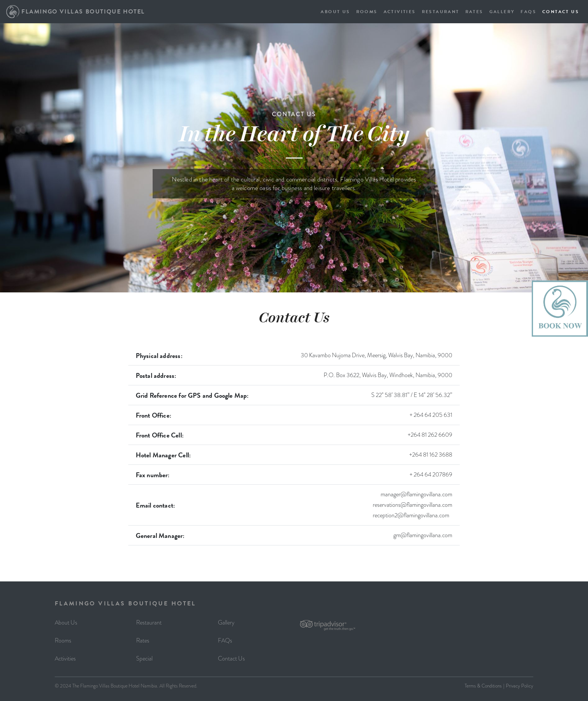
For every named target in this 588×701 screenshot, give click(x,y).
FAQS (528, 12)
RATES (474, 12)
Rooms (63, 640)
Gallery (226, 622)
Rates (143, 640)
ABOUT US (335, 12)
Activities (65, 658)
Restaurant (149, 622)
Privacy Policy (520, 686)
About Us (66, 622)
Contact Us (231, 658)
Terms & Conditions (483, 686)
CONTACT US (561, 12)
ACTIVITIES (400, 12)
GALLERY (502, 12)
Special (144, 658)
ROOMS (367, 12)
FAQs (225, 640)
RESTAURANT (441, 12)
